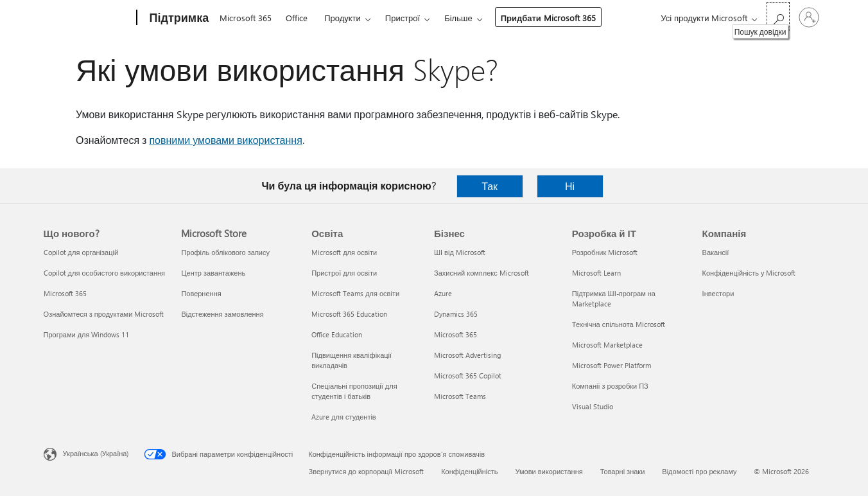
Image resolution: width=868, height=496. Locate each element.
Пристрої (403, 18)
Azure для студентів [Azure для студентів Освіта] (344, 417)
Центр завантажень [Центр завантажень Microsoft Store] (213, 273)
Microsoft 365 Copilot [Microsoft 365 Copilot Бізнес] (468, 376)
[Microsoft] (88, 18)
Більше (458, 18)
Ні (570, 186)
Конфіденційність (469, 471)
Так (490, 186)
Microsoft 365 (246, 18)
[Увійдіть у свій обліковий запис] (809, 17)
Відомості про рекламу (699, 471)
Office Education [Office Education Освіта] (337, 334)
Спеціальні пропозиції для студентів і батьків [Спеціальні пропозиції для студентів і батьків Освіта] (354, 391)
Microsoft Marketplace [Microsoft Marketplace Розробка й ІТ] (607, 345)
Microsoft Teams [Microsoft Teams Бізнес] (460, 396)
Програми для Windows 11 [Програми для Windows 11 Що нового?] (87, 334)
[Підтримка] (178, 18)
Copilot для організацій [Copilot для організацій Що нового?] (81, 252)
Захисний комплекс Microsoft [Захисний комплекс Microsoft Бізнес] (482, 273)
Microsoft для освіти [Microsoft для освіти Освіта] (344, 252)
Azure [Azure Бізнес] (443, 293)
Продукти (343, 18)
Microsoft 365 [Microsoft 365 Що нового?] (65, 293)
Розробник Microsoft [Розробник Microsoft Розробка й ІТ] (605, 252)
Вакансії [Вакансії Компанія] (716, 252)
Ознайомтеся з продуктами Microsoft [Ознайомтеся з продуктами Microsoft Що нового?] (104, 314)
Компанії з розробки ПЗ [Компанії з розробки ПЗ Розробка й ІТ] (610, 386)
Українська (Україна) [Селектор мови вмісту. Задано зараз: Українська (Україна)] (96, 453)
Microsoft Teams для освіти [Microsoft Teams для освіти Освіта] (355, 293)
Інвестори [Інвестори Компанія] (718, 293)
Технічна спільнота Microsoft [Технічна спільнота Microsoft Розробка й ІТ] (619, 324)
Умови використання (549, 471)
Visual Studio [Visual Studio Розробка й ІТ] (593, 406)
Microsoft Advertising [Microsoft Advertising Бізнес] (467, 355)
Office (297, 18)
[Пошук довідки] (778, 16)
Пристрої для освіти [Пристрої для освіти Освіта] (344, 273)
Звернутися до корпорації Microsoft (367, 471)
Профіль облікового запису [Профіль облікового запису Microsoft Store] (225, 252)
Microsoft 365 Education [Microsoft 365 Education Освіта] (349, 314)
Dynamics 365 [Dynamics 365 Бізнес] (456, 314)
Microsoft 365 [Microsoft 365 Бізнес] (456, 334)
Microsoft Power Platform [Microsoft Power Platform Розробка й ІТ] (612, 365)
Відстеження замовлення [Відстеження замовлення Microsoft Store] (222, 314)
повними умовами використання (225, 140)
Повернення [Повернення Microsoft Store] (201, 293)
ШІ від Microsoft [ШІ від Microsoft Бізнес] (460, 252)
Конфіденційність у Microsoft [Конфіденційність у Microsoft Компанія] (749, 273)
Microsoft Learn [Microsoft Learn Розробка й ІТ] (596, 273)
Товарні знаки (623, 471)
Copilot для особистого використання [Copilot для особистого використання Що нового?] (104, 273)
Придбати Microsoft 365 (548, 18)
